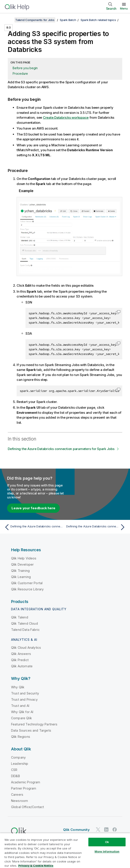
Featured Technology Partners (34, 724)
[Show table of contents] (9, 20)
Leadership (20, 764)
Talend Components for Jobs (35, 20)
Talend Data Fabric (25, 630)
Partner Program (24, 788)
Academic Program (26, 782)
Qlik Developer (22, 564)
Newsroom (19, 801)
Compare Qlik (21, 718)
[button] (118, 312)
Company (18, 757)
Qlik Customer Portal (27, 583)
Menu (124, 8)
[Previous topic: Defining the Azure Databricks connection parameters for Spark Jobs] (34, 527)
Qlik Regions (21, 737)
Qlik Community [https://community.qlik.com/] (76, 830)
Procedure (20, 73)
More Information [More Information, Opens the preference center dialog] (107, 851)
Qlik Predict (20, 660)
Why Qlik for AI (22, 712)
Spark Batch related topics (98, 20)
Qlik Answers (21, 654)
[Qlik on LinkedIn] (106, 829)
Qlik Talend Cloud (24, 623)
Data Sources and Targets (31, 730)
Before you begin (25, 68)
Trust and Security (25, 693)
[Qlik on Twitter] (98, 829)
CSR (14, 770)
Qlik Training (20, 571)
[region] (65, 850)
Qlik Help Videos (24, 558)
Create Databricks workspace (66, 117)
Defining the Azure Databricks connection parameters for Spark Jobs (61, 449)
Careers (17, 795)
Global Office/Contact (27, 807)
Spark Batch (68, 20)
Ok (107, 842)
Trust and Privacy (24, 699)
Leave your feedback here (33, 508)
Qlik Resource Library (27, 589)
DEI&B (16, 776)
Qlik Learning (21, 577)
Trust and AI (20, 706)
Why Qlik (18, 687)
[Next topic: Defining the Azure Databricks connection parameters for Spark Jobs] (96, 527)
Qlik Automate (22, 666)
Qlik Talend (20, 617)
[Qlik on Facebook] (115, 829)
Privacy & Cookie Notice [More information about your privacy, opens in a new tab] (36, 866)
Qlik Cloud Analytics (26, 648)
